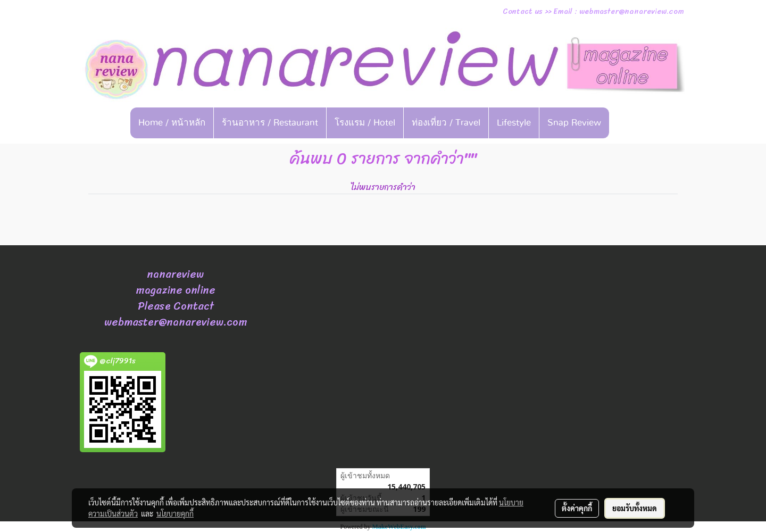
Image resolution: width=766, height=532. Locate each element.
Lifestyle (514, 123)
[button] (626, 123)
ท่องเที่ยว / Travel (446, 123)
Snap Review (574, 123)
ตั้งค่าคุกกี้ (577, 508)
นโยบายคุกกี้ (175, 513)
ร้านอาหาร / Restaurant (270, 123)
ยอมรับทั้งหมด (635, 508)
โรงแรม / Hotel (365, 123)
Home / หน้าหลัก (172, 123)
